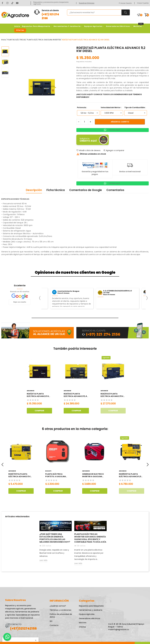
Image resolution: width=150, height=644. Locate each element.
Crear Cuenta (143, 3)
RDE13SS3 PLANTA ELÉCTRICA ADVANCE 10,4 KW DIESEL (75, 395)
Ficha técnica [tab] (56, 190)
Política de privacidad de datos (61, 616)
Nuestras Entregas (87, 3)
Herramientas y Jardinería (91, 610)
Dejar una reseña (20, 302)
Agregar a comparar (114, 150)
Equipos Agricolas (87, 614)
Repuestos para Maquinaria (91, 606)
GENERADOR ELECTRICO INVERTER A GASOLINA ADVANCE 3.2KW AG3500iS (95, 475)
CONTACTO (16, 624)
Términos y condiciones (61, 610)
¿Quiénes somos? (58, 606)
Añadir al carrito (120, 122)
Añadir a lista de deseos (88, 150)
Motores (83, 623)
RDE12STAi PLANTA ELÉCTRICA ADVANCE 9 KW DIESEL (39, 395)
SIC (51, 621)
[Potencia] (88, 113)
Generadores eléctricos (90, 618)
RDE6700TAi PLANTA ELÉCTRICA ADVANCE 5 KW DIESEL (20, 475)
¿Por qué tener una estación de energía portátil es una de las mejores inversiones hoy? (55, 538)
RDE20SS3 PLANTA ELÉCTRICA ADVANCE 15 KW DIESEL (113, 395)
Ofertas (82, 627)
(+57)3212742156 (23, 629)
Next (148, 465)
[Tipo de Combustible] (136, 113)
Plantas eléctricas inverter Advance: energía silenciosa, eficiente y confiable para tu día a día (90, 538)
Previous (2, 465)
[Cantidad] (85, 122)
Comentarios (115, 190)
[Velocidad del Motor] (112, 113)
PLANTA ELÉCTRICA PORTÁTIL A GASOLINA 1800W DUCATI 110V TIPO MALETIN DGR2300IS (57, 475)
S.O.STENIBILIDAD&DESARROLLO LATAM (118, 292)
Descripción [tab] (34, 190)
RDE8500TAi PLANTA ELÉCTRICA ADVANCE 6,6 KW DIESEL (130, 475)
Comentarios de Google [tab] (86, 190)
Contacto (54, 625)
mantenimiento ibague (68, 291)
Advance (30, 391)
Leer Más (43, 560)
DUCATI (48, 471)
